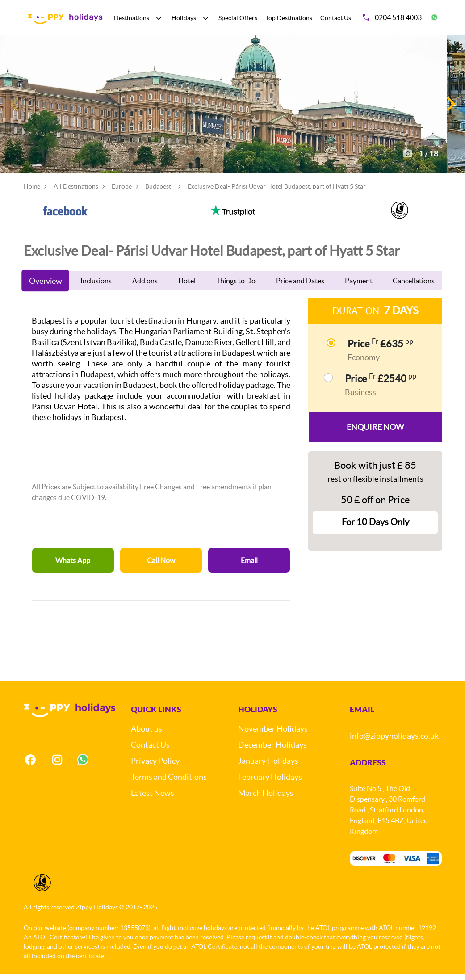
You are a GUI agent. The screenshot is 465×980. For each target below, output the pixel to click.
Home (32, 192)
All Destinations (76, 192)
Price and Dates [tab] (300, 286)
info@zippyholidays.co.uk (394, 742)
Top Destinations (289, 18)
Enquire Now (375, 433)
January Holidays (268, 767)
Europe (122, 192)
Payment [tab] (359, 286)
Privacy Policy (155, 767)
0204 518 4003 (392, 17)
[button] (450, 107)
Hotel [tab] (187, 286)
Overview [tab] (45, 286)
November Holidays (273, 734)
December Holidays (272, 751)
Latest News (153, 799)
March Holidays (266, 799)
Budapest (158, 192)
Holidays (184, 18)
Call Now (161, 566)
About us (147, 734)
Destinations (132, 18)
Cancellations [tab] (414, 286)
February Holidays (270, 783)
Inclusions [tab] (96, 286)
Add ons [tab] (145, 286)
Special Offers (238, 18)
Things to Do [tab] (236, 286)
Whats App (73, 566)
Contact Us (336, 18)
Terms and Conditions (169, 783)
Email (249, 566)
